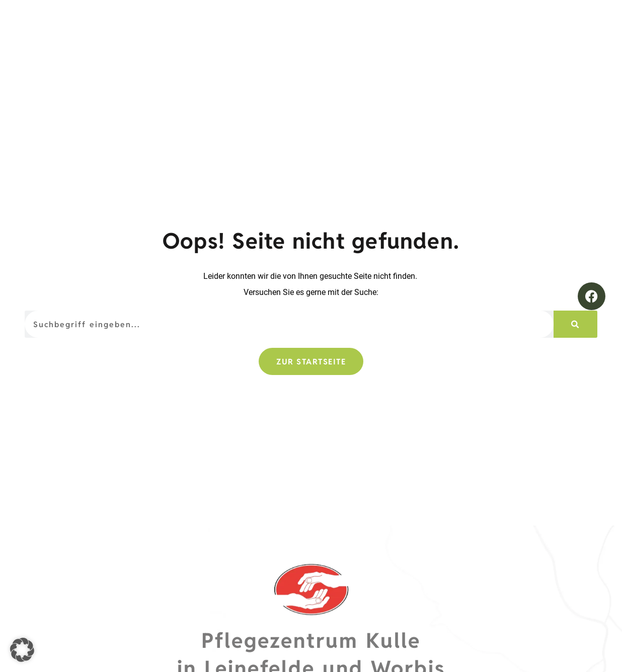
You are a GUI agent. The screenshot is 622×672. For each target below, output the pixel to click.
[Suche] (575, 324)
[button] (22, 650)
